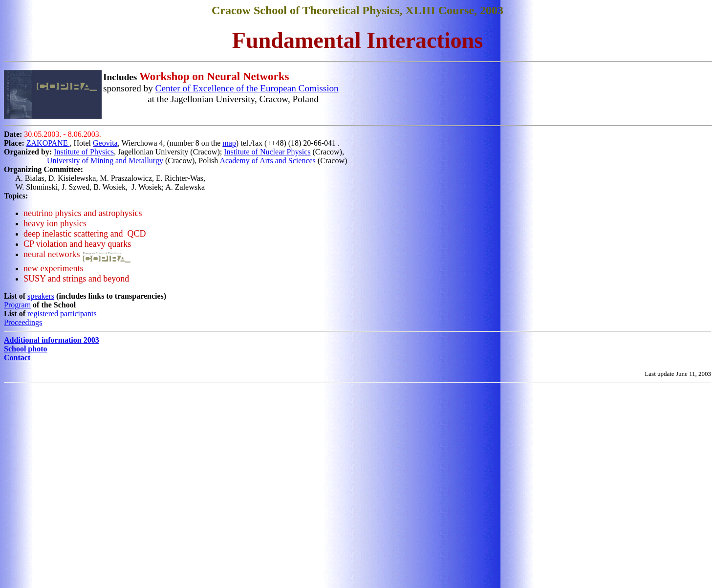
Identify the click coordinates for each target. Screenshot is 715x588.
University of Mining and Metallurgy (105, 161)
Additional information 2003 (52, 340)
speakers (41, 296)
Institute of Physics (84, 152)
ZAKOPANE (48, 143)
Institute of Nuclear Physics (267, 152)
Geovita (105, 143)
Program (17, 305)
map (229, 143)
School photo (25, 349)
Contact (17, 358)
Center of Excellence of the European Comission (247, 88)
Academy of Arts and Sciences (267, 161)
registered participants (62, 314)
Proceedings (23, 322)
